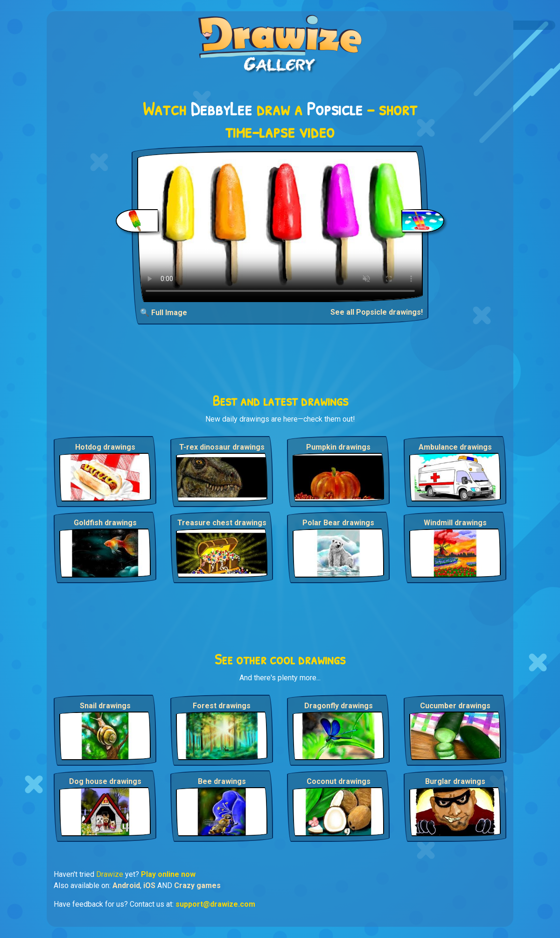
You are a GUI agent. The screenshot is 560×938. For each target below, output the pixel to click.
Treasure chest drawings (222, 523)
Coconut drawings (339, 781)
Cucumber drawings (455, 706)
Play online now (168, 874)
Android (126, 885)
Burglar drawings (455, 781)
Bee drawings (222, 781)
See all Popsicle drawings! (377, 312)
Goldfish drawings (105, 523)
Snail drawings (105, 706)
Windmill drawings (455, 523)
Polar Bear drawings (338, 523)
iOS (149, 885)
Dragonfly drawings (339, 706)
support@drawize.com (215, 904)
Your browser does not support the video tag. (280, 227)
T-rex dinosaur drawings (222, 447)
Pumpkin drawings (338, 447)
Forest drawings (222, 706)
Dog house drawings (105, 781)
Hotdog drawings (105, 447)
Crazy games (197, 885)
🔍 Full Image (164, 313)
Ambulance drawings (455, 447)
